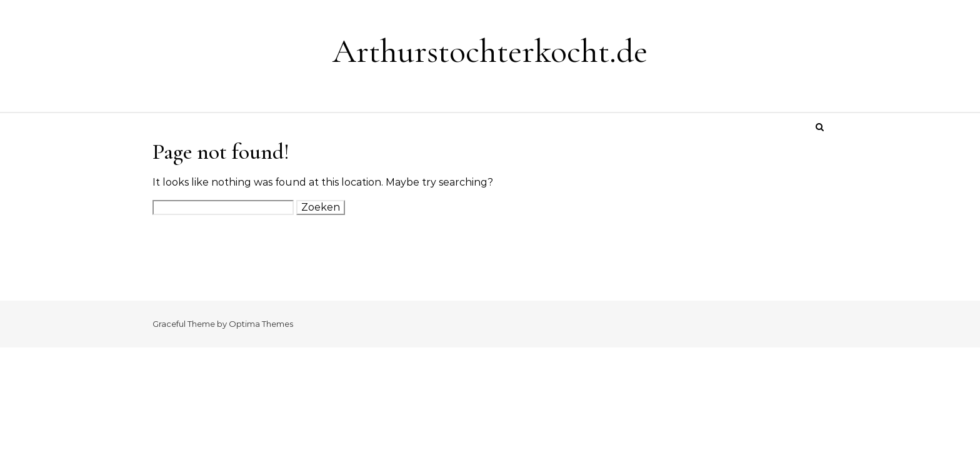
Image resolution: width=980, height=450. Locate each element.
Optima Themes (261, 324)
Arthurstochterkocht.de (490, 51)
